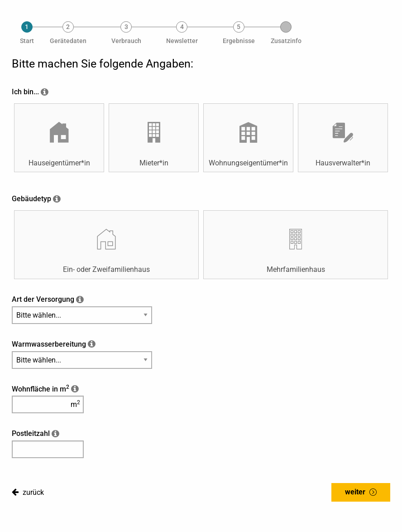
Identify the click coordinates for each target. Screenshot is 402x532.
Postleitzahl (31, 433)
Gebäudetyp (31, 199)
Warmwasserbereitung (49, 344)
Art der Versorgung (43, 299)
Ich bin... (25, 92)
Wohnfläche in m (41, 389)
